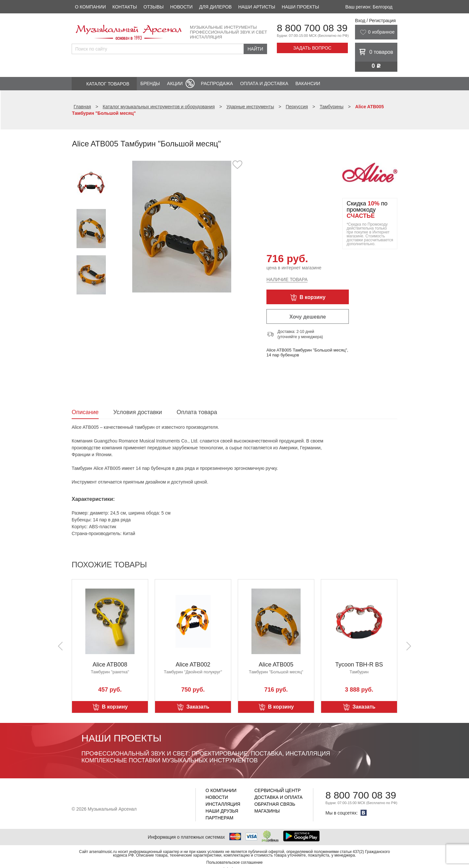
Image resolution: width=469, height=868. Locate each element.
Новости (181, 7)
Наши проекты (300, 7)
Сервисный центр (277, 790)
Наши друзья (222, 811)
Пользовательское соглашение (235, 862)
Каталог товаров (108, 84)
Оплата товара (197, 412)
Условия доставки (138, 412)
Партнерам (220, 818)
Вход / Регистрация (375, 21)
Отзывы (154, 7)
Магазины (267, 811)
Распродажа (217, 83)
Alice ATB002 (193, 665)
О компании (90, 7)
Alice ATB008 (110, 665)
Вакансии (308, 83)
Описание (85, 412)
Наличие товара (287, 279)
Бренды (150, 83)
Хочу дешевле (307, 317)
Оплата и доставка (264, 83)
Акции (175, 83)
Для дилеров (215, 7)
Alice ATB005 (276, 665)
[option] (182, 226)
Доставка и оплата (278, 797)
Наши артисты (256, 7)
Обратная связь (275, 804)
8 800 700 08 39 (312, 28)
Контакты (125, 7)
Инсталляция (223, 804)
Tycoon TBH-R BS (359, 665)
